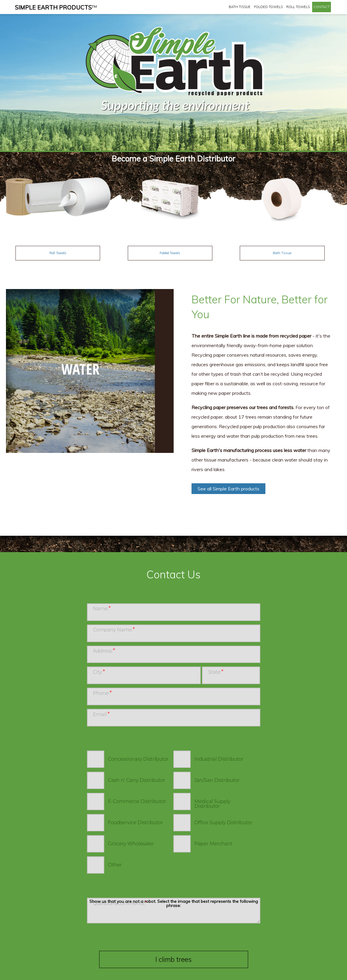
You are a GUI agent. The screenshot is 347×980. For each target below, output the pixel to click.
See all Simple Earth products (228, 489)
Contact (322, 7)
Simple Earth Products (56, 7)
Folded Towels (268, 7)
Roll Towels (298, 7)
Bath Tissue (240, 7)
